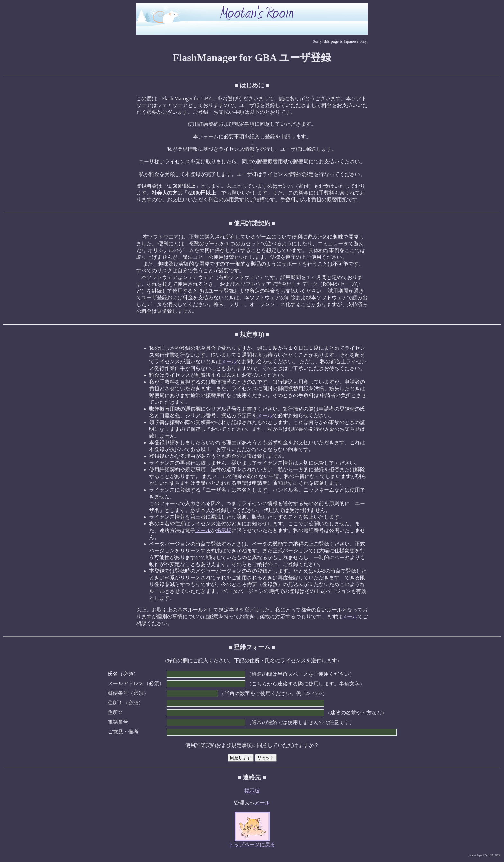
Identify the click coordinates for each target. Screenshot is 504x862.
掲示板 (224, 530)
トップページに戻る (252, 844)
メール (229, 362)
